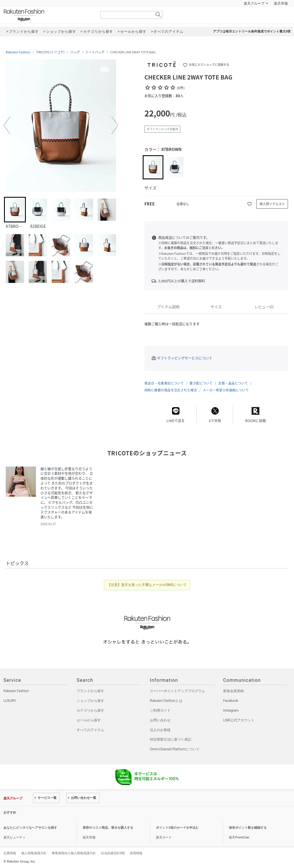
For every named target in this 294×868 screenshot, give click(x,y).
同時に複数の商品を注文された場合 (171, 390)
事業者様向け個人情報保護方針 (74, 853)
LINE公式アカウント (239, 720)
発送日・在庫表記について (164, 383)
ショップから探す (90, 701)
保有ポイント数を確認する (248, 828)
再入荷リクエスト (272, 204)
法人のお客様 (160, 730)
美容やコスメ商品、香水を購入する (108, 828)
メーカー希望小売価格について (226, 390)
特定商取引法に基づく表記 (171, 739)
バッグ (75, 52)
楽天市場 (281, 3)
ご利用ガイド (160, 710)
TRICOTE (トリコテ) (50, 52)
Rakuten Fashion (48, 15)
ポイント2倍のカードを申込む (177, 828)
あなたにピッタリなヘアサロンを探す (30, 828)
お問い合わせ (160, 720)
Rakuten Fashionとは (166, 701)
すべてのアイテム (90, 730)
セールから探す (89, 720)
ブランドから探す (90, 691)
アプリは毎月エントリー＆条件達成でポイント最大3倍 (252, 31)
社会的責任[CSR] (113, 853)
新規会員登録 (233, 691)
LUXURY (10, 701)
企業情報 (10, 853)
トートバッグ (95, 52)
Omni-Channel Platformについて (175, 749)
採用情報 (136, 853)
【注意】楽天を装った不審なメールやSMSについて (147, 585)
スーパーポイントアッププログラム (177, 691)
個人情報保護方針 (34, 853)
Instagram (231, 710)
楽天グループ (254, 3)
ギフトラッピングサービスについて (185, 358)
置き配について (201, 383)
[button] (7, 125)
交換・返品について (233, 383)
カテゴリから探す (90, 710)
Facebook (231, 701)
